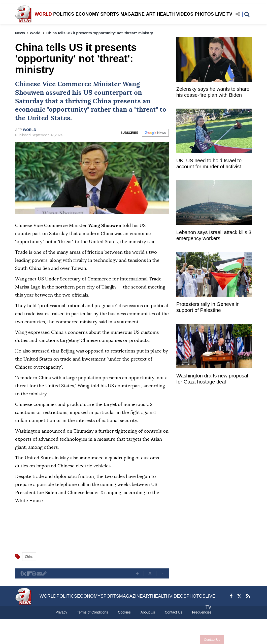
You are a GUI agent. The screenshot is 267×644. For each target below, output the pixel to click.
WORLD (43, 14)
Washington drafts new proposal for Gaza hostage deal (212, 379)
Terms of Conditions (92, 612)
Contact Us (212, 640)
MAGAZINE (132, 14)
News (20, 33)
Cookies (124, 612)
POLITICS (64, 14)
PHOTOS (204, 14)
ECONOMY (87, 14)
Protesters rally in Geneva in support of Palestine (208, 307)
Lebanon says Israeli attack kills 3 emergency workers (214, 235)
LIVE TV (224, 14)
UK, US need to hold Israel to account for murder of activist (209, 164)
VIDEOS (185, 14)
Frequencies (202, 612)
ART (151, 14)
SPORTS (110, 14)
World (35, 33)
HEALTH (166, 14)
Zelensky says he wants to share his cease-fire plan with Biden (213, 92)
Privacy (61, 612)
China (102, 101)
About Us (148, 612)
